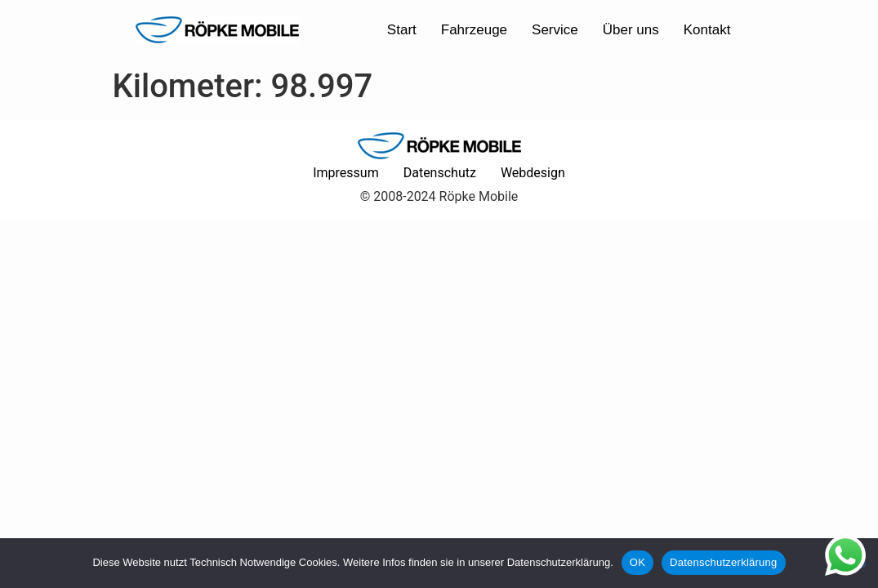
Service (555, 30)
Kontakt (707, 30)
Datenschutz (440, 173)
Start (402, 30)
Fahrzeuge (474, 30)
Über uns (631, 30)
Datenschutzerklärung (723, 562)
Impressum (346, 173)
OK (637, 562)
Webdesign (533, 173)
